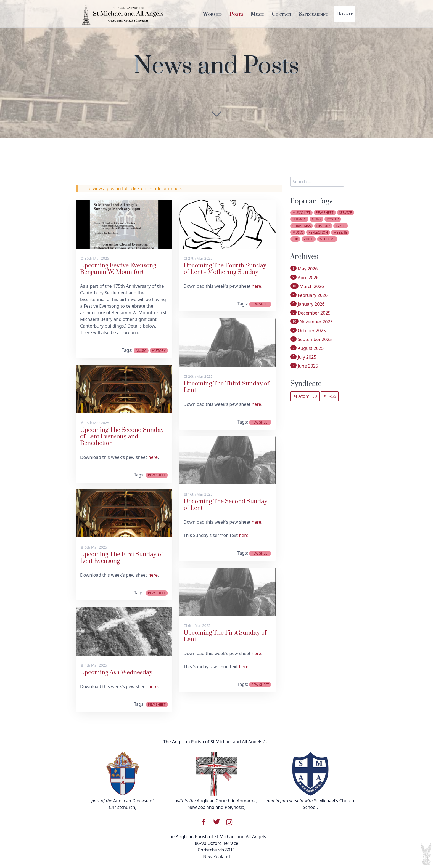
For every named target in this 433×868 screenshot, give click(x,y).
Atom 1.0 (305, 396)
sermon (299, 219)
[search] (317, 182)
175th (340, 226)
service (345, 213)
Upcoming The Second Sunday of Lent (225, 505)
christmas (302, 226)
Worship (212, 14)
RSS (330, 396)
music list (301, 213)
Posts (236, 14)
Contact (282, 14)
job (295, 239)
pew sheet (157, 475)
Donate (344, 13)
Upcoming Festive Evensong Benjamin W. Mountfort (118, 269)
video (309, 239)
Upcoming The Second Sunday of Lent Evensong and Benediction (122, 437)
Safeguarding (314, 14)
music (141, 351)
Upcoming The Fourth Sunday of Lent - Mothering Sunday (225, 269)
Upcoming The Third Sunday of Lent (226, 387)
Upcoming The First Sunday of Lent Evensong (122, 558)
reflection (318, 232)
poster (333, 219)
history (159, 351)
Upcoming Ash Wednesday (116, 673)
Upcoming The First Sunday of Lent (225, 636)
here (153, 457)
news (316, 219)
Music (258, 14)
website (340, 232)
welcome (327, 239)
